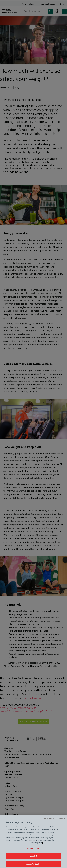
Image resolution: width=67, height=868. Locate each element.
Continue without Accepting (54, 820)
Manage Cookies (33, 850)
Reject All (33, 858)
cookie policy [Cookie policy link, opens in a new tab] (37, 844)
